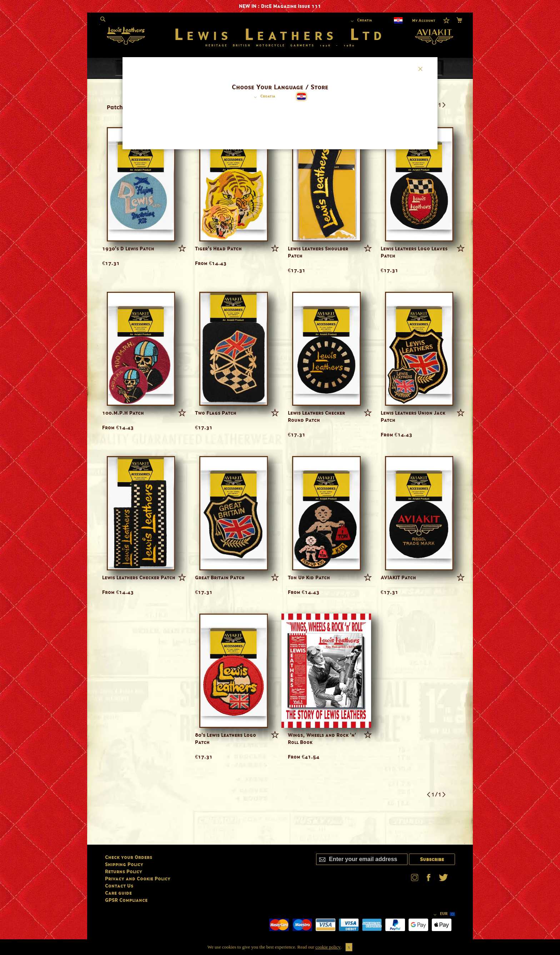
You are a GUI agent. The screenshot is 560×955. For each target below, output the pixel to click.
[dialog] (280, 477)
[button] (263, 97)
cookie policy (328, 947)
